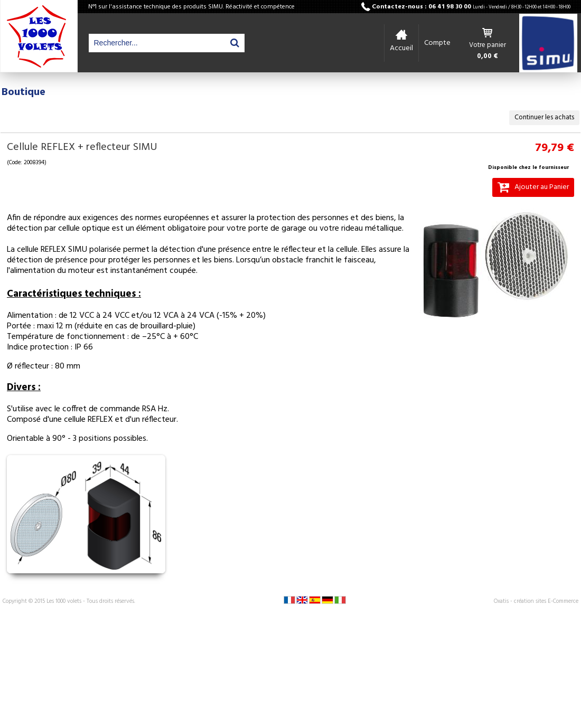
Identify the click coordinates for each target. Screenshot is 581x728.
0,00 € (488, 56)
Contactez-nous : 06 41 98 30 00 (471, 7)
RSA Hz (155, 409)
